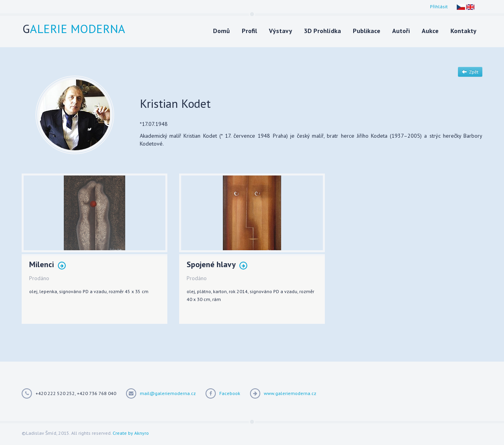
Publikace (367, 31)
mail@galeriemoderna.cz (168, 393)
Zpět (470, 72)
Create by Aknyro (131, 433)
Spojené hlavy (217, 265)
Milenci (47, 265)
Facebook (230, 393)
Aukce (430, 31)
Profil (249, 31)
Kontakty (463, 31)
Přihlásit (439, 6)
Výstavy (281, 31)
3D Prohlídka (322, 31)
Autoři (401, 31)
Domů (221, 31)
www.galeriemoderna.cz (290, 393)
